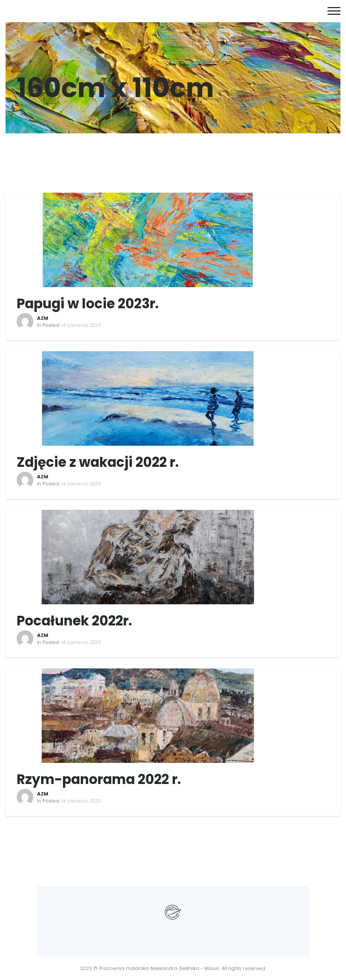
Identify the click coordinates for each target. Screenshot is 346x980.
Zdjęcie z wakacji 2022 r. (98, 462)
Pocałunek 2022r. (74, 621)
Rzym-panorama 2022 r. (99, 779)
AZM (43, 318)
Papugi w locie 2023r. (88, 304)
